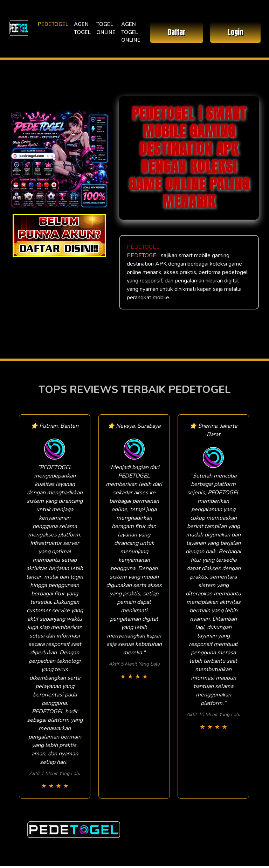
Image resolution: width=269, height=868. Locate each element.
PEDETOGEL (53, 24)
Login (235, 32)
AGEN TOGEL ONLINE (131, 32)
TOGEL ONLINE (106, 28)
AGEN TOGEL (82, 28)
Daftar (177, 32)
